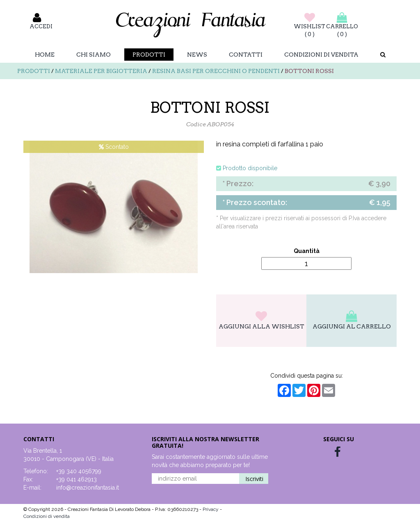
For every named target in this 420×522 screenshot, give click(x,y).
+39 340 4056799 (79, 471)
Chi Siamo (94, 55)
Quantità (307, 251)
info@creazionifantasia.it (88, 488)
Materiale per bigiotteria (101, 71)
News (197, 55)
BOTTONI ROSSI (309, 71)
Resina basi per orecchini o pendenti (216, 71)
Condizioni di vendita (321, 55)
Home (45, 55)
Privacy (211, 509)
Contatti (246, 55)
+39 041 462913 (76, 479)
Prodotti (149, 55)
